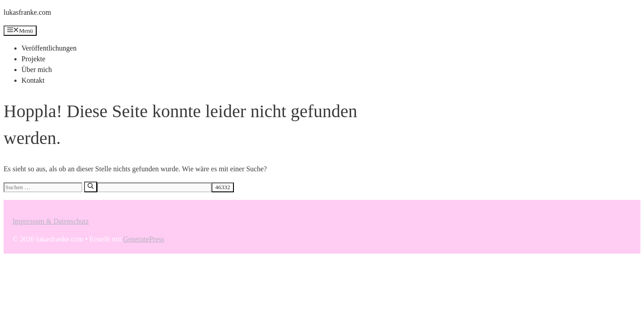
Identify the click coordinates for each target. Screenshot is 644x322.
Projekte (33, 59)
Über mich (37, 70)
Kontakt (33, 80)
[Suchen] (91, 187)
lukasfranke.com (27, 12)
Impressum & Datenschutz (51, 221)
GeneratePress (144, 239)
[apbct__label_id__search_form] (154, 187)
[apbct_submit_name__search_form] (222, 187)
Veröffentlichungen (49, 48)
